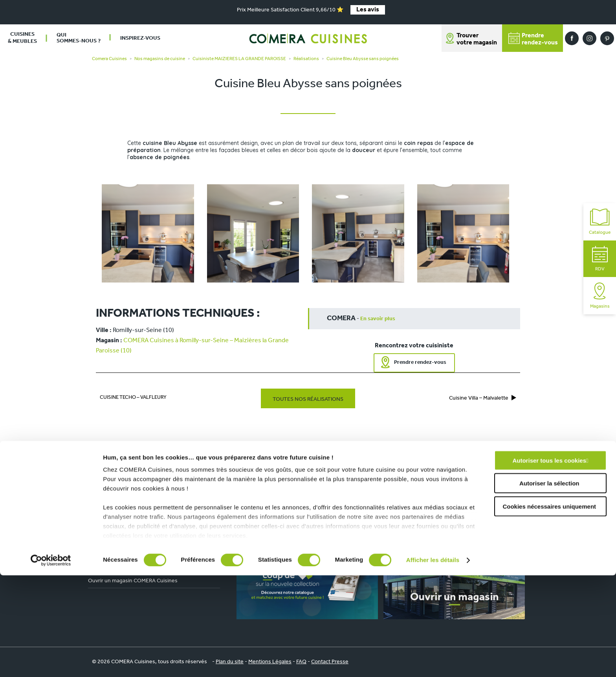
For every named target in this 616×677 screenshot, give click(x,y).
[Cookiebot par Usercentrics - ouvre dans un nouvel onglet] (51, 662)
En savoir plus (378, 319)
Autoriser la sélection (549, 585)
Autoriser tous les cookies (549, 562)
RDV (600, 259)
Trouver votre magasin (477, 39)
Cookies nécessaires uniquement (549, 608)
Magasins (600, 296)
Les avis (368, 10)
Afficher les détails (433, 661)
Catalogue (600, 222)
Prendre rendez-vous (420, 362)
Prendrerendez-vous (533, 39)
